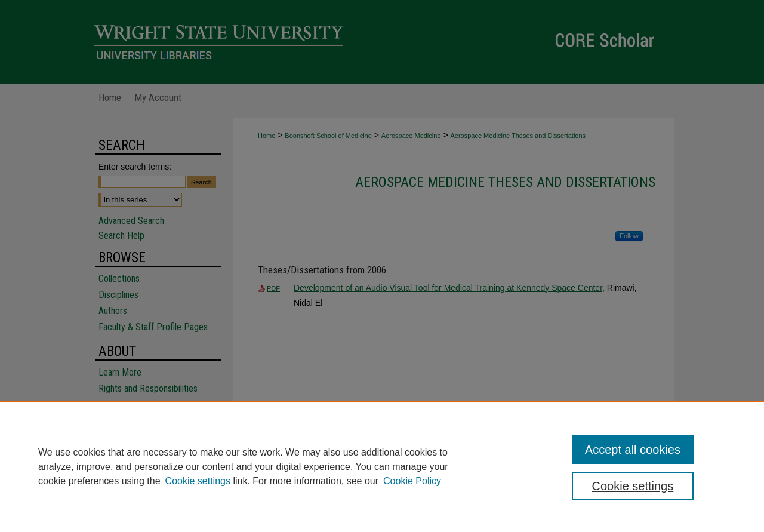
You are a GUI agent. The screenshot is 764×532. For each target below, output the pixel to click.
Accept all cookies (633, 450)
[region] (382, 466)
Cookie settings (198, 481)
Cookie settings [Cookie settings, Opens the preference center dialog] (633, 486)
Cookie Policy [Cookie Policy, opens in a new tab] (412, 481)
